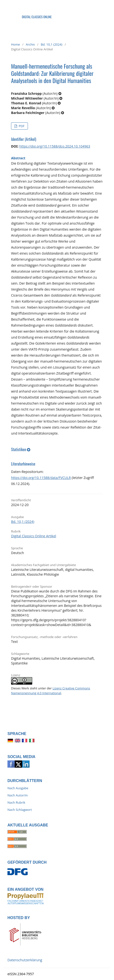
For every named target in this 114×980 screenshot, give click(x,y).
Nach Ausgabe (18, 788)
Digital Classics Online (37, 17)
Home (16, 44)
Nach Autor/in (18, 795)
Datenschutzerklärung (25, 960)
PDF (21, 126)
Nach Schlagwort (20, 810)
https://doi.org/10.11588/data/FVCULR (41, 478)
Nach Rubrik (16, 802)
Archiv (30, 44)
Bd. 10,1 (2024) (51, 44)
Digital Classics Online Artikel (34, 536)
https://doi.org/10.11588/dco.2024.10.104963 (55, 146)
